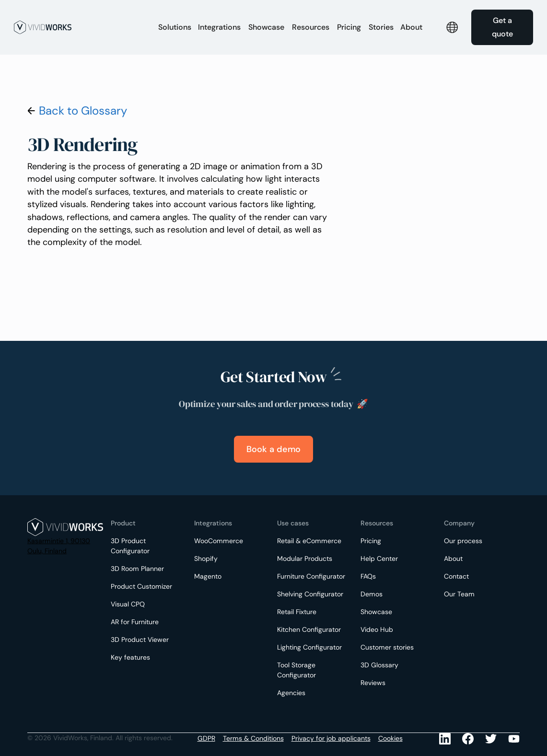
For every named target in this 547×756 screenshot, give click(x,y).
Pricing (349, 27)
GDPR (206, 738)
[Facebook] (468, 739)
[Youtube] (491, 739)
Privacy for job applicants (331, 738)
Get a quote (502, 27)
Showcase (266, 27)
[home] (81, 27)
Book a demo (273, 449)
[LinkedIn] (445, 739)
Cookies (390, 738)
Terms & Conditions (253, 738)
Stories (381, 27)
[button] (175, 27)
